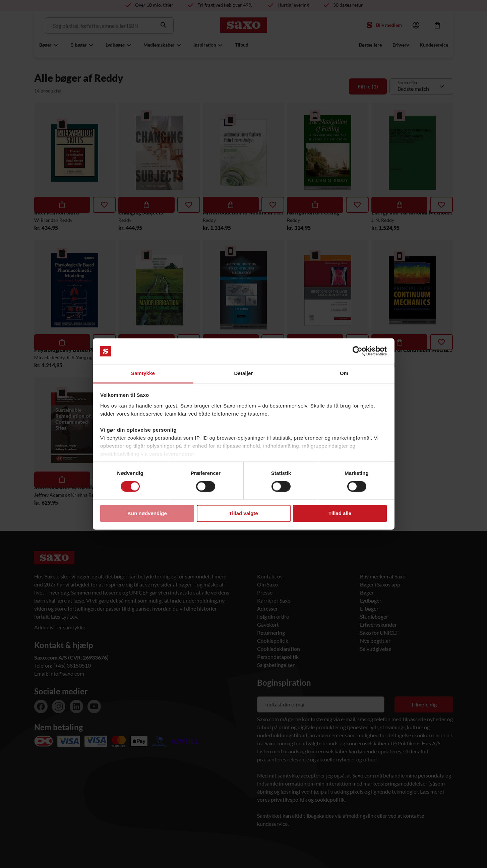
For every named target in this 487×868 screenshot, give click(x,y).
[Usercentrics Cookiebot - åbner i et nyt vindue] (357, 351)
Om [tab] (344, 373)
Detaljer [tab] (244, 373)
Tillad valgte (243, 513)
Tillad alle (340, 513)
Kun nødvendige (147, 513)
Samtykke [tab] (143, 373)
